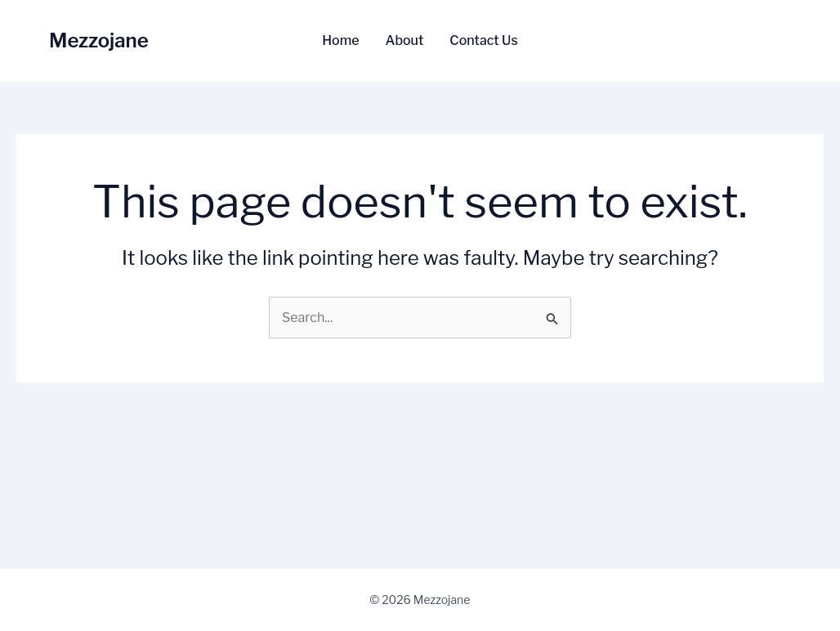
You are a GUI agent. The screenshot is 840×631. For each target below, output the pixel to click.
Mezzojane (99, 40)
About (405, 41)
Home (340, 41)
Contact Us (483, 41)
